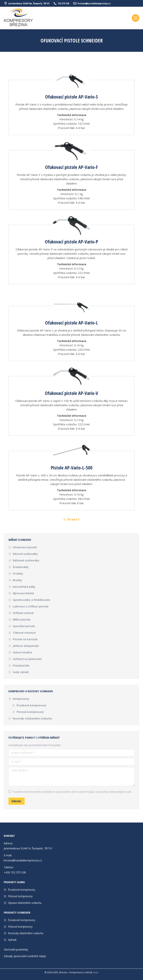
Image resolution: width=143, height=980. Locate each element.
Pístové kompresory (30, 712)
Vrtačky (18, 574)
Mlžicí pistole (22, 620)
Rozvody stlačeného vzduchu (32, 718)
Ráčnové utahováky (26, 560)
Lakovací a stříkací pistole (31, 606)
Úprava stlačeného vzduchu (25, 903)
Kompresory (19, 699)
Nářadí (12, 940)
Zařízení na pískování (27, 659)
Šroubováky (21, 567)
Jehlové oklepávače (26, 646)
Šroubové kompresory (31, 705)
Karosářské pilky (24, 587)
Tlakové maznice (24, 633)
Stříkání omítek (23, 613)
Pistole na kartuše (25, 639)
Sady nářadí (21, 672)
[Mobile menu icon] (135, 18)
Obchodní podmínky (16, 949)
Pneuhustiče (21, 666)
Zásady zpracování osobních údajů (25, 956)
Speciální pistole (24, 626)
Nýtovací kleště (23, 593)
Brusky (17, 580)
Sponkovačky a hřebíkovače (31, 600)
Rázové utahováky (25, 554)
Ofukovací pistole (25, 547)
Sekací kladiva (22, 652)
